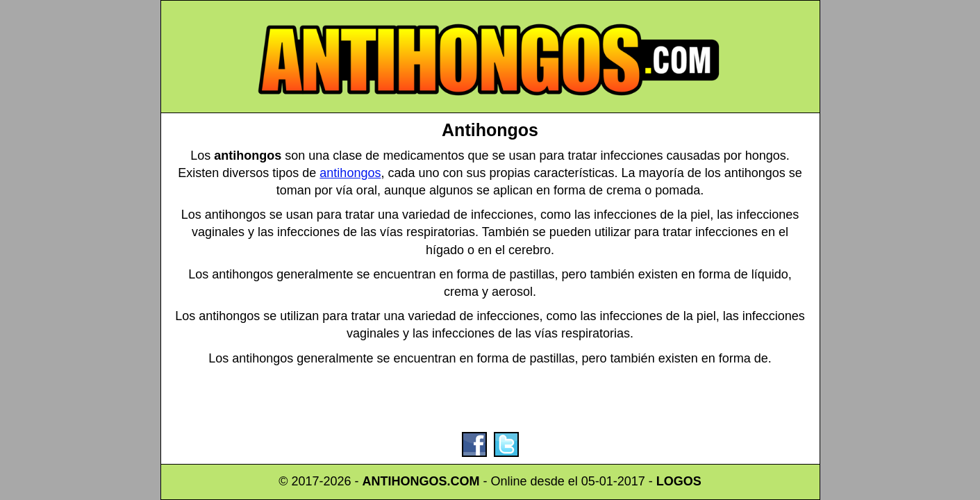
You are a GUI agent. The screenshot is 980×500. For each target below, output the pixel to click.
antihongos (350, 173)
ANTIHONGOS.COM (421, 481)
